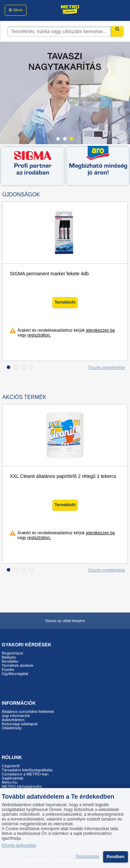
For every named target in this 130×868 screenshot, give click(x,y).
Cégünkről (11, 766)
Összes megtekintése (107, 368)
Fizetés (8, 670)
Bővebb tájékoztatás (19, 845)
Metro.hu (9, 782)
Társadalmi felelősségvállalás (27, 770)
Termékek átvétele (18, 665)
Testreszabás (87, 857)
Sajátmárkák (13, 778)
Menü (18, 10)
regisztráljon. (39, 335)
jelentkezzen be (101, 330)
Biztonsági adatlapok (20, 724)
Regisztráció (12, 653)
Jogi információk (16, 716)
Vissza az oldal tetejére (65, 621)
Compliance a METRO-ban (25, 774)
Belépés (9, 657)
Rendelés (10, 661)
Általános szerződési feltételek (28, 712)
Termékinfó (65, 302)
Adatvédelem (13, 720)
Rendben (115, 857)
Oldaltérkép (12, 728)
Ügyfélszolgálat (15, 674)
